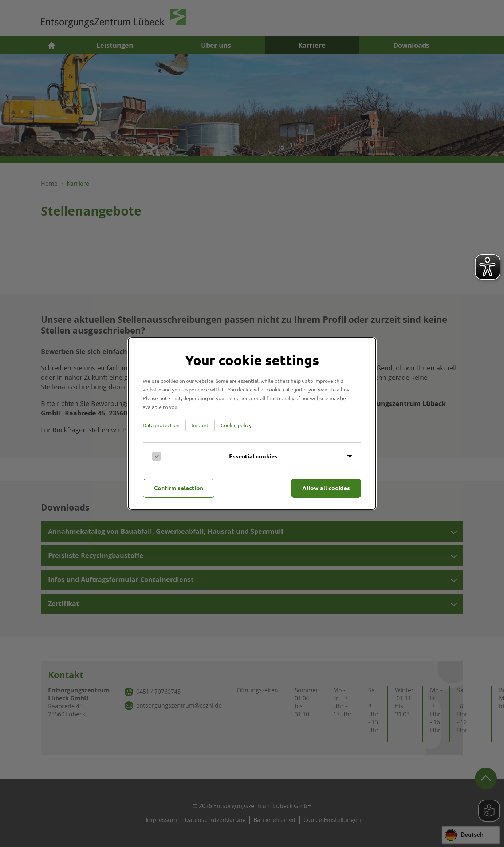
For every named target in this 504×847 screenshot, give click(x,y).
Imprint (200, 425)
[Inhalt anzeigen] (252, 456)
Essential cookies (253, 456)
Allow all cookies (326, 488)
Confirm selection (179, 488)
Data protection (161, 425)
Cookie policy (236, 425)
